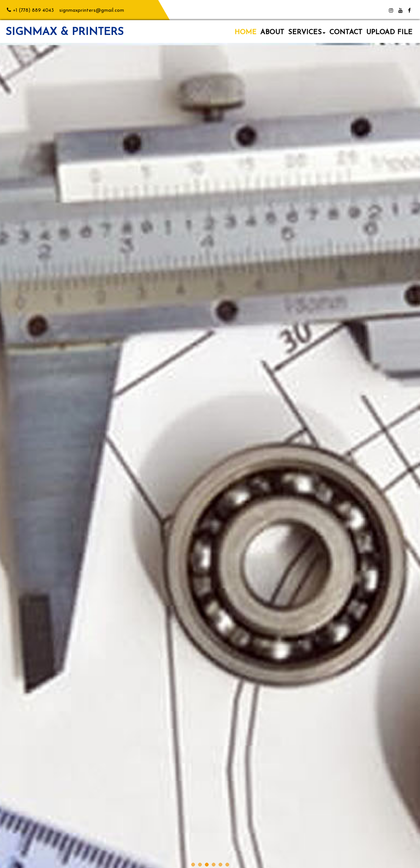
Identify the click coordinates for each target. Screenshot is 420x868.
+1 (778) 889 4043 (33, 10)
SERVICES (307, 32)
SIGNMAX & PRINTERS (65, 32)
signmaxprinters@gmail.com (92, 10)
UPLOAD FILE (389, 32)
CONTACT (346, 32)
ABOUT (272, 32)
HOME (245, 32)
